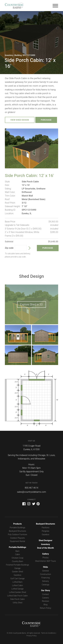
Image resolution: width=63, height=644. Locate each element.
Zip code (9, 248)
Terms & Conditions (48, 633)
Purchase (46, 120)
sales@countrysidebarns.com (31, 492)
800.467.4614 (31, 488)
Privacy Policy (31, 636)
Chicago (41, 455)
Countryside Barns (14, 5)
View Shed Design (20, 120)
